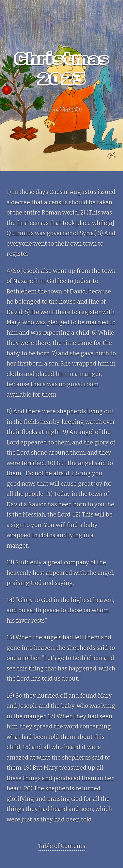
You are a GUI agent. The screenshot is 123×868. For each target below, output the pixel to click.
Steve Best (23, 8)
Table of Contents (62, 846)
